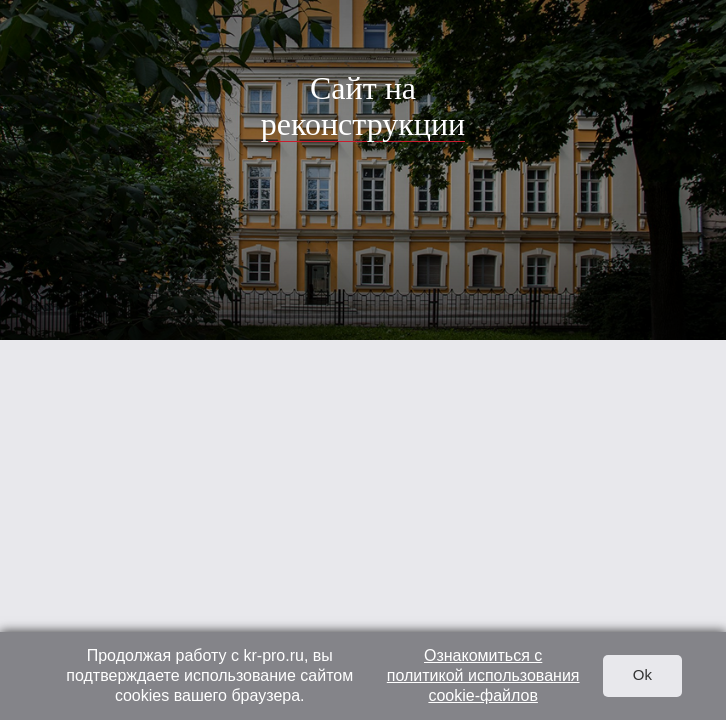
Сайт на (363, 106)
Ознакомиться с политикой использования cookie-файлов (483, 675)
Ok (642, 674)
